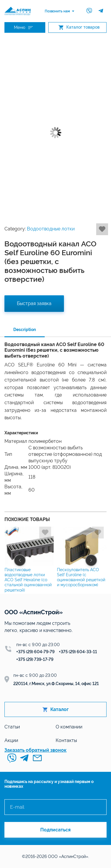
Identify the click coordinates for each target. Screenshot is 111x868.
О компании (69, 727)
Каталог (56, 709)
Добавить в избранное (102, 229)
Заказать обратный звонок (36, 750)
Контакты (66, 740)
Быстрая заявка (34, 303)
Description (25, 330)
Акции (11, 740)
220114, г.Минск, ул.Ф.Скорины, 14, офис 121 (56, 684)
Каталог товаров (79, 27)
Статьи (12, 727)
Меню (23, 27)
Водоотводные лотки (51, 229)
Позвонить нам (57, 11)
